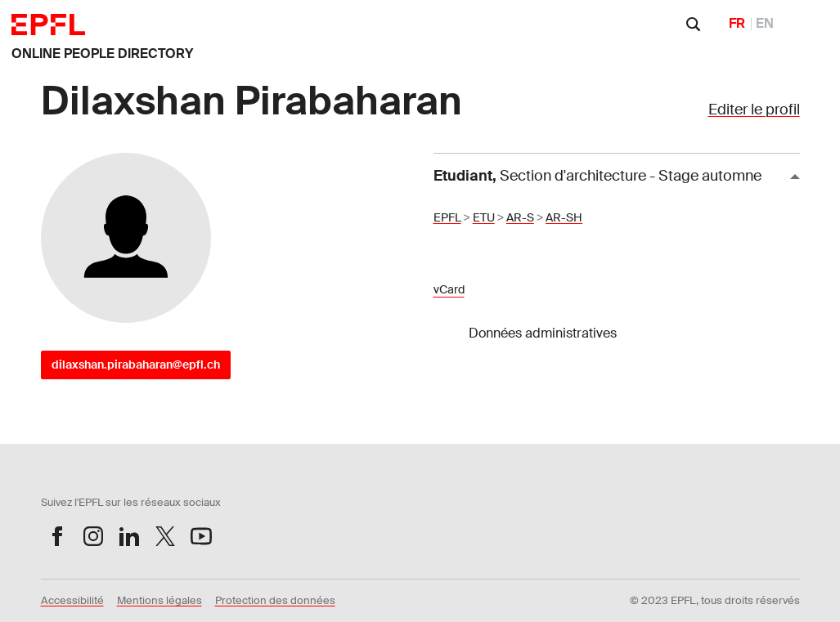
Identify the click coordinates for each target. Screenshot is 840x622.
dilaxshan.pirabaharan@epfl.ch (136, 365)
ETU (484, 217)
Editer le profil (754, 110)
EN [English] (765, 23)
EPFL (447, 217)
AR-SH (564, 217)
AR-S (520, 217)
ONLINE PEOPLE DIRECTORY (102, 54)
